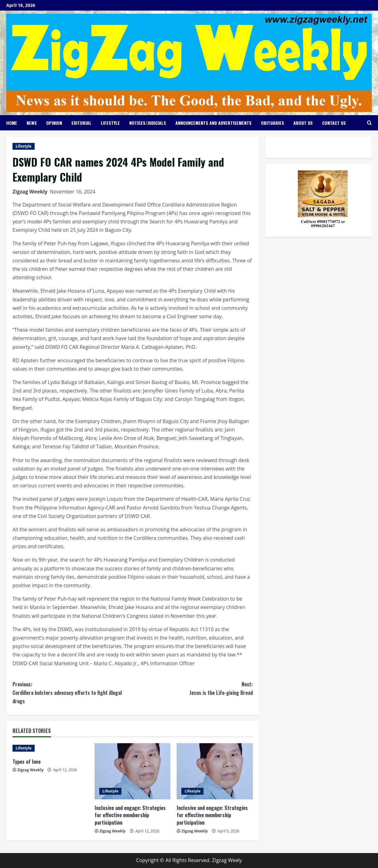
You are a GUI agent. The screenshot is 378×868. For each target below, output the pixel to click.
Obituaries (272, 123)
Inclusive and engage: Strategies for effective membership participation (131, 815)
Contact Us (334, 123)
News (32, 123)
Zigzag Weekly (30, 192)
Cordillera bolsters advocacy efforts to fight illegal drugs (73, 692)
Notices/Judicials (148, 123)
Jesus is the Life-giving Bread (193, 688)
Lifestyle (110, 123)
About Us (303, 123)
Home (12, 123)
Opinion (54, 123)
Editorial (81, 123)
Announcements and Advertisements (214, 123)
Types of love (27, 761)
